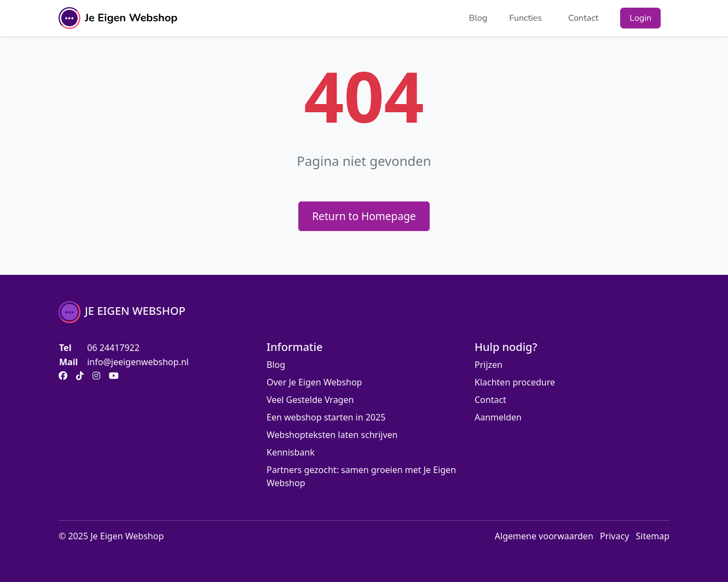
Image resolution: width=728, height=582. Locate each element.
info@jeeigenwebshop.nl (138, 362)
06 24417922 (113, 348)
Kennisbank (291, 452)
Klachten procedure (515, 382)
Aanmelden (498, 417)
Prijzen (489, 365)
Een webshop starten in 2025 (326, 417)
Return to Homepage (364, 216)
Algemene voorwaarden (544, 536)
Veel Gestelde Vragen (310, 400)
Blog (478, 18)
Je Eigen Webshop (118, 18)
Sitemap (653, 536)
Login (640, 18)
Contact (583, 18)
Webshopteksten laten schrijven (332, 435)
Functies (525, 18)
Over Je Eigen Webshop (314, 382)
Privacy (614, 536)
